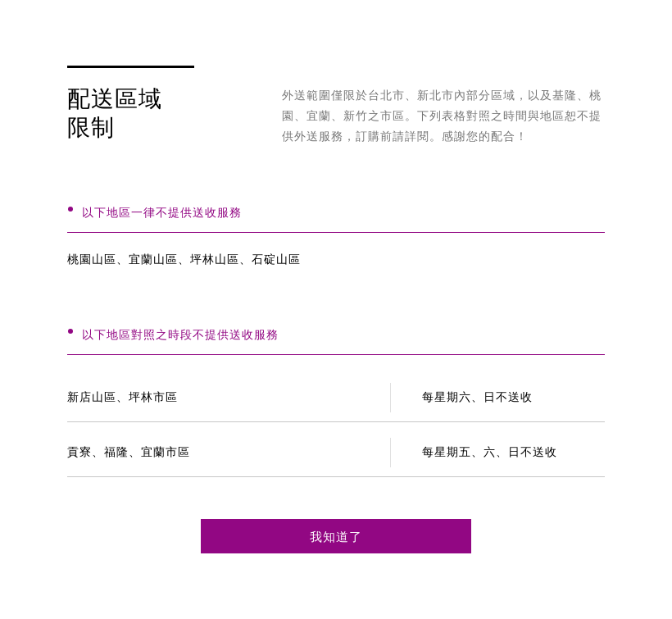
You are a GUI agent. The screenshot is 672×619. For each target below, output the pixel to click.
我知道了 (336, 536)
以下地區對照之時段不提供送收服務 (180, 334)
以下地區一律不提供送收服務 (162, 212)
